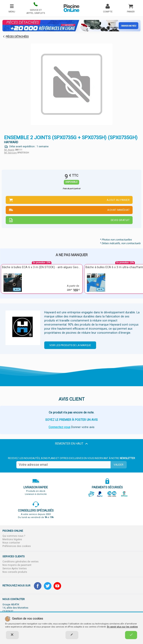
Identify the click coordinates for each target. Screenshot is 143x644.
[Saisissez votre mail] (64, 465)
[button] (36, 8)
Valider (119, 465)
